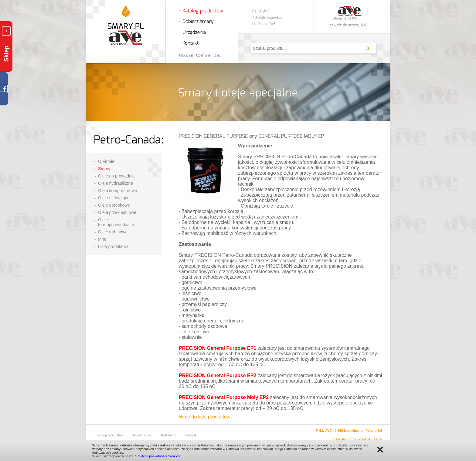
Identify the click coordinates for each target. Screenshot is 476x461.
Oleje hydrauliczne (116, 183)
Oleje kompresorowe (117, 191)
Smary (104, 169)
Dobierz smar (141, 435)
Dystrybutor (168, 435)
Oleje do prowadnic (116, 176)
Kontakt (190, 435)
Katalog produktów (109, 435)
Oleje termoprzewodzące (116, 222)
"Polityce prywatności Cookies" (158, 456)
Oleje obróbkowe (114, 205)
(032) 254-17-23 (344, 440)
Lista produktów (113, 246)
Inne (102, 239)
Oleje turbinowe (113, 232)
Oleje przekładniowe (117, 212)
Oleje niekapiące (114, 198)
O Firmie (106, 161)
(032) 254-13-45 (370, 440)
